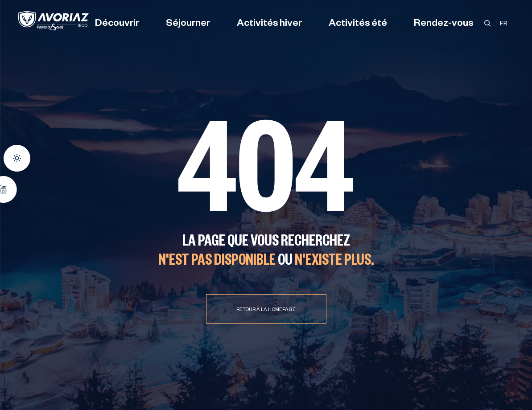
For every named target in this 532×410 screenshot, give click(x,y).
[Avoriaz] (54, 21)
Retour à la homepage (266, 310)
